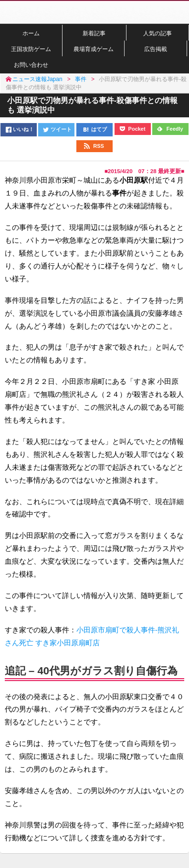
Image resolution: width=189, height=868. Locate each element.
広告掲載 (156, 49)
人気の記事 (157, 33)
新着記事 (94, 33)
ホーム (31, 33)
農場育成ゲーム (94, 49)
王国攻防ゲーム (31, 49)
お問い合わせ (31, 65)
